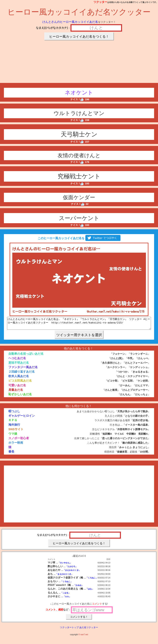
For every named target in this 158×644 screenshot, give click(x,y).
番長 (11, 454)
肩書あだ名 (16, 392)
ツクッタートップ (69, 630)
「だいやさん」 (65, 565)
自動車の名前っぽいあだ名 (26, 356)
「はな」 (90, 591)
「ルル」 (67, 599)
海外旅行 (14, 427)
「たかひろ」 (71, 569)
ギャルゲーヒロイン (22, 418)
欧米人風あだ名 (19, 378)
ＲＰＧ (13, 422)
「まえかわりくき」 (72, 572)
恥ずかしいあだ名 (20, 397)
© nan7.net (83, 637)
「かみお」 (79, 588)
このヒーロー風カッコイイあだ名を (79, 238)
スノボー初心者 (19, 440)
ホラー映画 (16, 445)
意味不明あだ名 (19, 365)
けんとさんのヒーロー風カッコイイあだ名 (70, 22)
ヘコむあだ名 (17, 360)
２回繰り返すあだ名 (22, 374)
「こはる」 (65, 595)
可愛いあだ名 (17, 388)
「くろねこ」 (92, 580)
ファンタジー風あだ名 (23, 369)
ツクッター (100, 2)
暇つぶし (14, 413)
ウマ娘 (13, 436)
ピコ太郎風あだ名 (20, 383)
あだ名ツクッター (89, 630)
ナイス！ (77, 99)
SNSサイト (16, 431)
